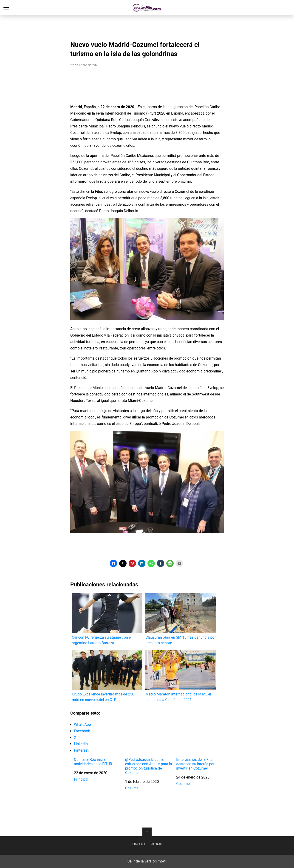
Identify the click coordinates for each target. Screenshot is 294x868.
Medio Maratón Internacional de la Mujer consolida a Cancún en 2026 (181, 676)
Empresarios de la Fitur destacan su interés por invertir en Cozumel (195, 764)
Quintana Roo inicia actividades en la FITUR (93, 762)
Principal (81, 779)
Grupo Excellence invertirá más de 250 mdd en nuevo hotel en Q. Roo (107, 676)
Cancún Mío (147, 8)
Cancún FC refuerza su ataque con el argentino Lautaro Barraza (107, 619)
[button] (113, 563)
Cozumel (132, 788)
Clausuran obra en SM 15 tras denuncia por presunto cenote (181, 619)
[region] (147, 27)
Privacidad (139, 844)
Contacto (156, 844)
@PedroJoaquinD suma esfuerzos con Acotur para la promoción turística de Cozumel (149, 766)
